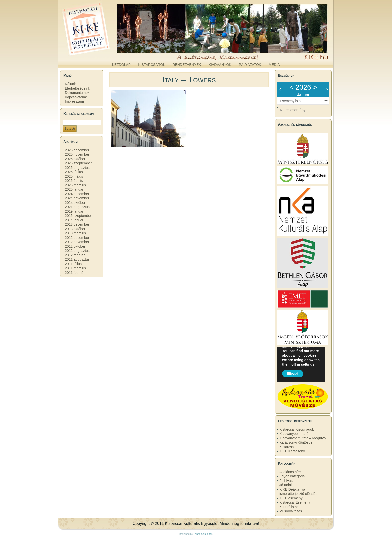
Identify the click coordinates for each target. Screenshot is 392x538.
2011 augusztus (77, 259)
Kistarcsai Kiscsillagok (297, 429)
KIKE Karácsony (292, 451)
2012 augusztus (77, 251)
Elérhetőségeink (77, 88)
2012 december (77, 238)
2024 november (77, 198)
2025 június (74, 172)
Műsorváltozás (291, 511)
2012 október (75, 246)
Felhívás (286, 481)
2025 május (74, 176)
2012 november (77, 242)
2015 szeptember (78, 216)
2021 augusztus (77, 207)
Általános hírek (291, 472)
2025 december (77, 150)
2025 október (75, 159)
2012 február (75, 255)
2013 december (77, 224)
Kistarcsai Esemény (295, 502)
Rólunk (70, 84)
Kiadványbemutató (294, 434)
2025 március (75, 185)
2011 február (75, 273)
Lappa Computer (203, 534)
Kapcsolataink (76, 97)
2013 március (75, 233)
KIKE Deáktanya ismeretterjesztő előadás (298, 492)
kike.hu (99, 55)
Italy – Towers (189, 79)
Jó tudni (286, 485)
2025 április (74, 181)
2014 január (74, 220)
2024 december (77, 194)
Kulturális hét (290, 507)
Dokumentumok (77, 93)
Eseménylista (290, 101)
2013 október (75, 229)
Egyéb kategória (292, 476)
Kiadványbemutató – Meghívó (303, 438)
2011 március (75, 268)
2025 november (77, 154)
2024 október (75, 203)
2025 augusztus (77, 168)
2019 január (74, 211)
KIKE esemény (291, 498)
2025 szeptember (78, 163)
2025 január (74, 189)
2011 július (73, 264)
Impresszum (74, 101)
